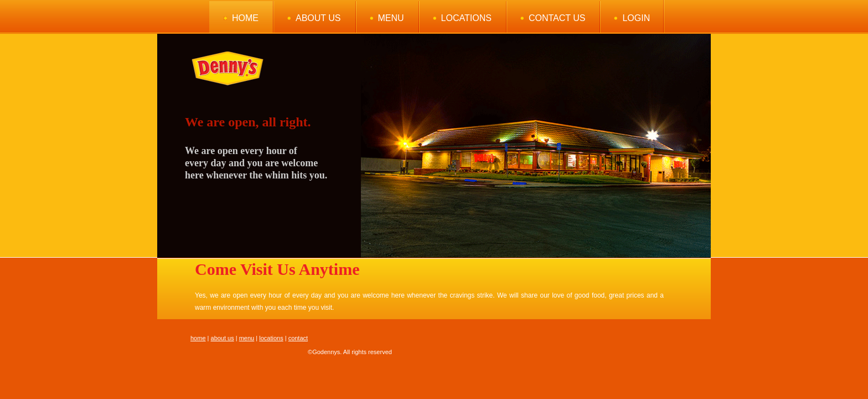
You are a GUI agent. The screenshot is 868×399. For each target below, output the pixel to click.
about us (223, 338)
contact (298, 338)
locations (271, 338)
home (198, 338)
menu (247, 338)
